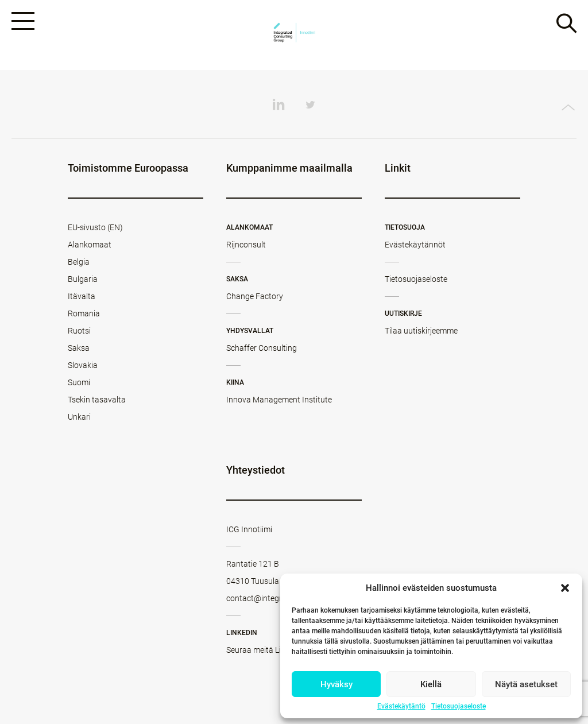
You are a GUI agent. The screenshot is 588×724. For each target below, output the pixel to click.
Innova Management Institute (279, 400)
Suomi (79, 382)
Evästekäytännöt (415, 245)
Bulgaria (83, 279)
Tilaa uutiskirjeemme (421, 331)
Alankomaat (90, 245)
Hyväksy (336, 684)
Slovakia (83, 365)
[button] (565, 588)
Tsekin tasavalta (97, 400)
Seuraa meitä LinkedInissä (273, 650)
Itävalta (82, 296)
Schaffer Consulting (262, 348)
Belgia (79, 262)
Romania (84, 313)
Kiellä (431, 684)
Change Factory (255, 296)
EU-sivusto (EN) (95, 227)
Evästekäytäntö (401, 706)
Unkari (79, 417)
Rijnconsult (246, 245)
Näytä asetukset (526, 684)
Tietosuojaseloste (459, 706)
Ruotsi (79, 331)
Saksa (79, 348)
